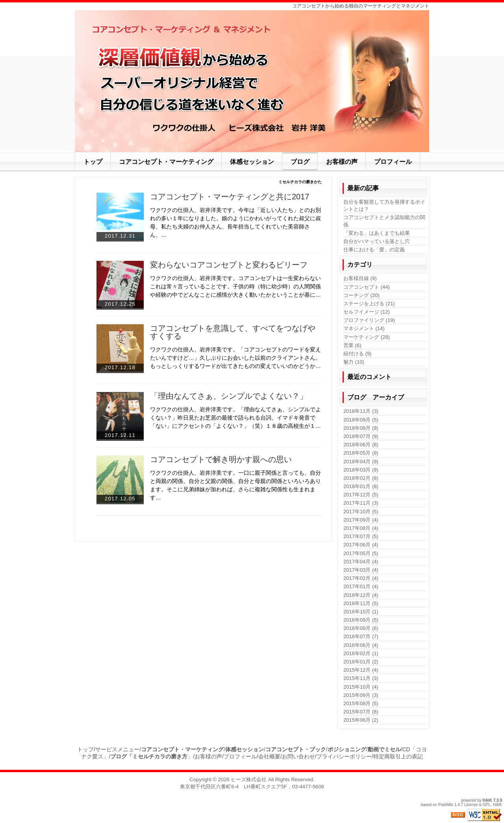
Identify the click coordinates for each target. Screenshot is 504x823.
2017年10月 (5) (361, 512)
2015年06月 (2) (361, 720)
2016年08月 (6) (361, 628)
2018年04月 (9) (361, 462)
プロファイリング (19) (369, 320)
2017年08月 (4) (361, 528)
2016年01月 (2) (361, 662)
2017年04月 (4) (361, 562)
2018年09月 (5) (361, 420)
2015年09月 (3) (361, 695)
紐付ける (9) (358, 354)
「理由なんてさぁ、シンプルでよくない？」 (229, 396)
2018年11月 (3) (361, 411)
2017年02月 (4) (361, 578)
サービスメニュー (117, 749)
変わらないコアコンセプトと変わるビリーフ (229, 265)
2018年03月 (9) (361, 470)
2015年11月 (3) (361, 678)
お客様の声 (208, 756)
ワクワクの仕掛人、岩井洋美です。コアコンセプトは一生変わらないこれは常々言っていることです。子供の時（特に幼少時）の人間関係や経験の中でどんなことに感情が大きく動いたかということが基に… (235, 286)
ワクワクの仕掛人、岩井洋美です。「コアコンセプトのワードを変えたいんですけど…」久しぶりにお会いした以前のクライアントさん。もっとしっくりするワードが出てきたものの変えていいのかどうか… (235, 358)
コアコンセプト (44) (367, 287)
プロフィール (240, 756)
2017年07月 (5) (361, 536)
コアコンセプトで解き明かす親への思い (221, 459)
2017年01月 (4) (361, 586)
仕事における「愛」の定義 (374, 250)
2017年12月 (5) (361, 495)
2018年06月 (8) (361, 445)
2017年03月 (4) (361, 570)
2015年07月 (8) (361, 712)
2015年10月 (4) (361, 687)
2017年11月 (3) (361, 503)
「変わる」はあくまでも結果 (377, 233)
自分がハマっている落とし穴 (377, 241)
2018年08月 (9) (361, 428)
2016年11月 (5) (361, 603)
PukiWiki (446, 805)
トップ (85, 749)
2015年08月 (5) (361, 703)
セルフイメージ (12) (367, 312)
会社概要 (269, 756)
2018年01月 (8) (361, 486)
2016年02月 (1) (361, 653)
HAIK (487, 800)
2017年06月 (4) (361, 545)
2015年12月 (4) (361, 670)
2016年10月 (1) (361, 612)
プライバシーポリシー (344, 756)
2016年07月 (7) (361, 636)
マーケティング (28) (367, 337)
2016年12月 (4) (361, 595)
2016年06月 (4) (361, 645)
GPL (487, 805)
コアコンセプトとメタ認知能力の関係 (384, 221)
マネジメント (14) (364, 328)
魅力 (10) (354, 362)
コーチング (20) (361, 295)
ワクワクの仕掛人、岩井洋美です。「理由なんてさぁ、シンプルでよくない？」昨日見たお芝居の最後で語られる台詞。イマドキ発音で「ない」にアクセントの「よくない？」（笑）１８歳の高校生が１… (235, 418)
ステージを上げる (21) (369, 304)
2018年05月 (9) (361, 453)
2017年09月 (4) (361, 520)
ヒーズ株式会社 (249, 779)
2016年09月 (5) (361, 620)
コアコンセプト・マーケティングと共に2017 (230, 197)
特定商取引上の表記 (398, 756)
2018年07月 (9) (361, 436)
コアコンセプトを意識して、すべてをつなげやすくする (233, 332)
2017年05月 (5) (361, 553)
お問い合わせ (298, 756)
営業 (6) (352, 345)
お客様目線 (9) (360, 278)
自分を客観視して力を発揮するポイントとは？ (384, 205)
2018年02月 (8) (361, 478)
